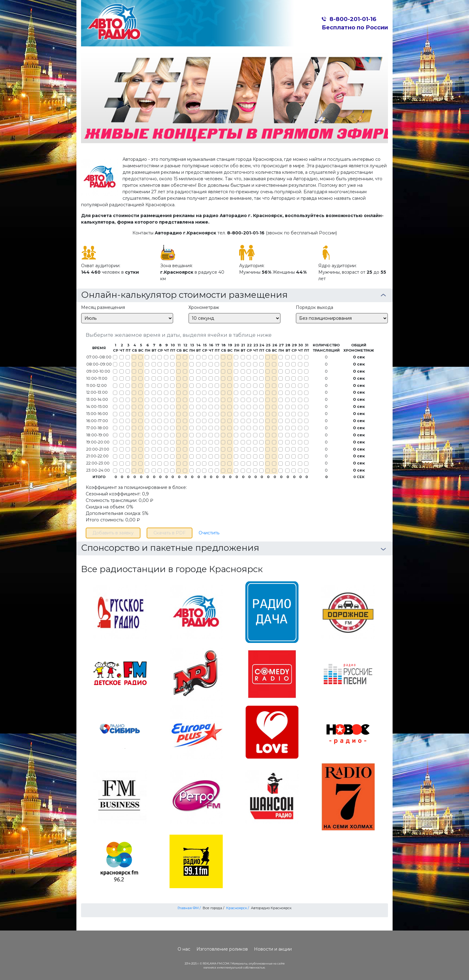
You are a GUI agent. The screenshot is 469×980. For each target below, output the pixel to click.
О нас (184, 949)
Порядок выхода (314, 307)
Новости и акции (273, 949)
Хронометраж (204, 307)
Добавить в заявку (113, 533)
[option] (234, 97)
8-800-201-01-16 (353, 19)
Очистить (209, 533)
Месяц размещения (103, 307)
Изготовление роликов (222, 949)
